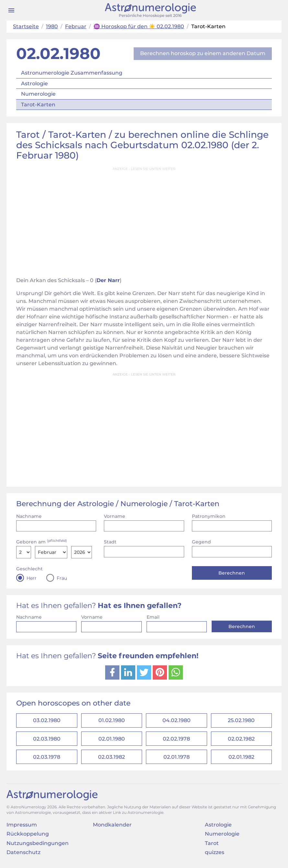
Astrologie (34, 83)
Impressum (22, 828)
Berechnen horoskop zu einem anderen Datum (203, 53)
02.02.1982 (241, 740)
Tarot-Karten (38, 105)
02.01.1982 (241, 759)
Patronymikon (209, 516)
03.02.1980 (47, 721)
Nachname (29, 516)
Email (153, 617)
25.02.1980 (241, 721)
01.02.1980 (112, 721)
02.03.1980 (47, 740)
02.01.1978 (177, 759)
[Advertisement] (144, 220)
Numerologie (38, 94)
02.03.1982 (111, 759)
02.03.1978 (47, 759)
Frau (62, 578)
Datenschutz (23, 855)
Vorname (115, 516)
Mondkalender (112, 828)
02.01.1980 (112, 740)
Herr (32, 578)
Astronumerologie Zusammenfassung (72, 73)
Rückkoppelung (28, 837)
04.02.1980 (177, 721)
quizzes (215, 855)
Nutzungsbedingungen (38, 846)
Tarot (212, 846)
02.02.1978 (176, 740)
